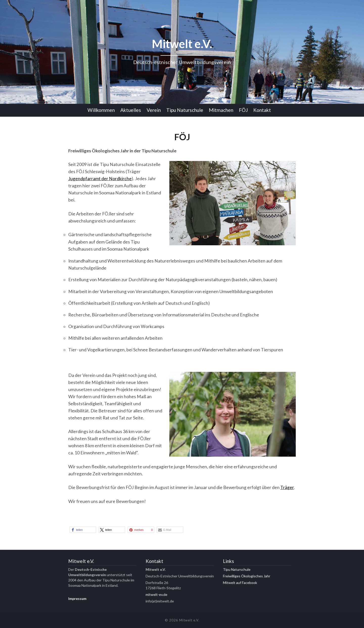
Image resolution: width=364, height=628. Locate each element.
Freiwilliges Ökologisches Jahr (247, 576)
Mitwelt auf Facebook (240, 583)
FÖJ (243, 110)
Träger (287, 487)
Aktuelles (131, 110)
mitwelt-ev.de (156, 594)
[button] (83, 530)
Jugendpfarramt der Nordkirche (100, 179)
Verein (154, 110)
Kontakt (262, 110)
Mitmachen (221, 110)
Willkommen (101, 110)
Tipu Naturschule (185, 110)
